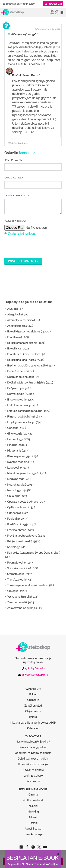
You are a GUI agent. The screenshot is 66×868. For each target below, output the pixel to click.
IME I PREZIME (13, 160)
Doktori (33, 681)
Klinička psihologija (19, 456)
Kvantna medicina (18, 462)
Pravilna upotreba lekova (22, 536)
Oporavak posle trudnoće (23, 502)
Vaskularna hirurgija (19, 597)
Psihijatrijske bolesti (19, 541)
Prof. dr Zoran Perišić (26, 75)
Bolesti (33, 704)
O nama (33, 781)
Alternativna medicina (20, 320)
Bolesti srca (14, 349)
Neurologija (14, 490)
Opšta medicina (17, 507)
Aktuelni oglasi (33, 815)
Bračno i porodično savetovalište (27, 366)
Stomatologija (16, 574)
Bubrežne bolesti (18, 371)
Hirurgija (12, 445)
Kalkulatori (33, 715)
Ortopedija (13, 513)
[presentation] (31, 246)
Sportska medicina (18, 568)
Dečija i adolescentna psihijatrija (26, 383)
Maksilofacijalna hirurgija (22, 473)
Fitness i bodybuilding (20, 417)
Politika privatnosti (33, 787)
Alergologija (14, 315)
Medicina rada (16, 479)
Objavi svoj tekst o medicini (33, 745)
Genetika (13, 428)
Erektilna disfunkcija (19, 405)
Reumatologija (16, 563)
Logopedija (14, 468)
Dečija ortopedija (17, 388)
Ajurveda (13, 309)
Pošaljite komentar (23, 261)
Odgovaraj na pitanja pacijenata (33, 740)
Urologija (13, 591)
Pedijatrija (13, 519)
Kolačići (33, 793)
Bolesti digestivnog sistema (24, 332)
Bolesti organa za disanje (22, 343)
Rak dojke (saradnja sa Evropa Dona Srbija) (33, 553)
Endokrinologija (17, 400)
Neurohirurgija (16, 485)
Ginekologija (15, 434)
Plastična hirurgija (18, 524)
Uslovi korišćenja (33, 821)
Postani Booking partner (33, 734)
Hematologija (15, 439)
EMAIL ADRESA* (14, 178)
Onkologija (14, 496)
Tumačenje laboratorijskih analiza (27, 585)
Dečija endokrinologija (21, 377)
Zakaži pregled (33, 692)
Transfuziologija (17, 580)
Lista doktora (33, 768)
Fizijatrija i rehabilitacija (21, 422)
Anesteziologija (16, 326)
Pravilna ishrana (17, 530)
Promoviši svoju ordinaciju (33, 751)
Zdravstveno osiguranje (21, 608)
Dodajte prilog (15, 221)
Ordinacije (33, 687)
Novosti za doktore (33, 757)
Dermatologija (16, 394)
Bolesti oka (14, 337)
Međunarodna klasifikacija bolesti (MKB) (33, 709)
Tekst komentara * (18, 196)
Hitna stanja (14, 451)
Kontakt (33, 810)
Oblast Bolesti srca (18, 143)
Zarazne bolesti (16, 602)
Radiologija (14, 547)
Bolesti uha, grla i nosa (21, 360)
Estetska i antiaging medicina (25, 411)
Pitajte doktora (33, 698)
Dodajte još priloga (20, 233)
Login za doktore (33, 762)
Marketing (33, 798)
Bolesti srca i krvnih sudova (24, 354)
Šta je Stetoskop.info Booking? (33, 728)
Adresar (33, 804)
